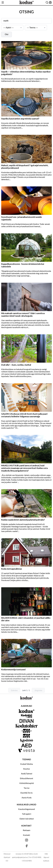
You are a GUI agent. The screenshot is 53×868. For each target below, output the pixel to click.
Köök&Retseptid (27, 783)
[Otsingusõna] (26, 21)
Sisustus (26, 769)
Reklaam (27, 830)
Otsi (7, 34)
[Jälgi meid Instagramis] (26, 840)
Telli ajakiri (26, 814)
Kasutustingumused (26, 809)
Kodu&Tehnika (27, 764)
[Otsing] (47, 3)
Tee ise (26, 788)
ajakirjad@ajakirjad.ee (20, 857)
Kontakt (26, 835)
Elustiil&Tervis (26, 793)
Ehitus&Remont (26, 778)
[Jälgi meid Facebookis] (26, 846)
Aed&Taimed (27, 774)
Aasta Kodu (27, 797)
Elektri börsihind (27, 819)
